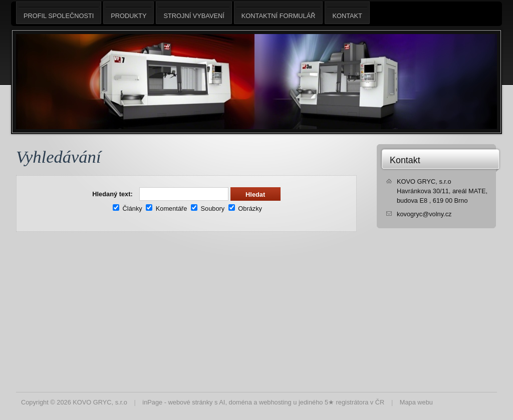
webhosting (275, 402)
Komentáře (166, 208)
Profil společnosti (59, 13)
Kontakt (405, 160)
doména (240, 402)
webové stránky (191, 402)
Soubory (208, 208)
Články (127, 208)
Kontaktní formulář (279, 13)
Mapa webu (416, 402)
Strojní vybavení (194, 13)
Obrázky (245, 208)
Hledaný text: (112, 194)
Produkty (129, 13)
